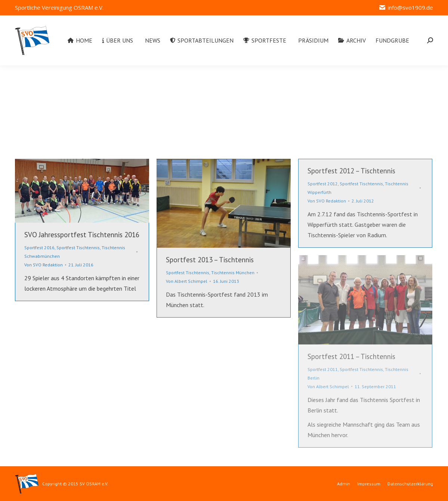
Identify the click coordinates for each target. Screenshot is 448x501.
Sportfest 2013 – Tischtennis (210, 260)
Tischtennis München (233, 273)
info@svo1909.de (406, 8)
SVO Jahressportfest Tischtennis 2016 (82, 235)
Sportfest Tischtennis (78, 248)
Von (44, 265)
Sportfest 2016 (39, 248)
